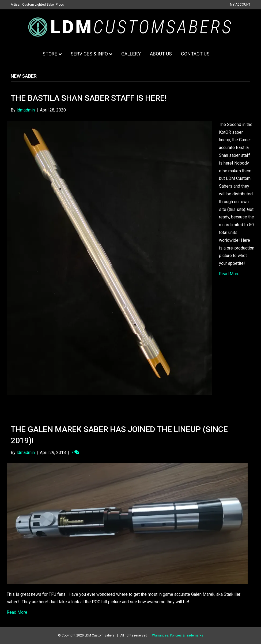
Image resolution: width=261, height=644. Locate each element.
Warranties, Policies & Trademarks (178, 635)
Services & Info (89, 54)
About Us (161, 54)
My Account (240, 5)
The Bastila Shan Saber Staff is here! (89, 98)
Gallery (131, 54)
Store (50, 54)
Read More (229, 274)
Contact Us (195, 54)
